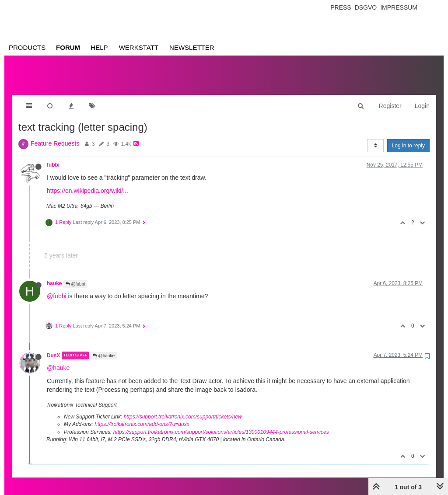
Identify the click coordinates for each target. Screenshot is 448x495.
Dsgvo (366, 7)
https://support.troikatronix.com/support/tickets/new (183, 408)
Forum (68, 47)
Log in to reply (408, 137)
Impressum (399, 7)
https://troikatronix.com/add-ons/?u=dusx (142, 415)
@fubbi (75, 275)
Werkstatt (139, 47)
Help (99, 47)
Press (341, 7)
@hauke (104, 347)
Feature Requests (55, 135)
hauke (54, 275)
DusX (53, 347)
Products (27, 47)
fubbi (53, 156)
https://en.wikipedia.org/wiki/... (87, 182)
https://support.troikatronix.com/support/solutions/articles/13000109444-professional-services (221, 423)
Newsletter (192, 47)
